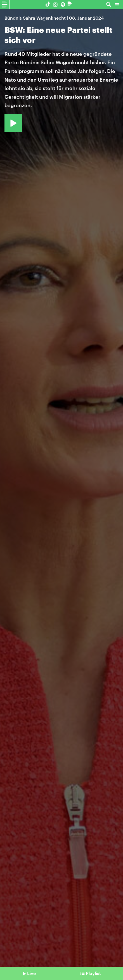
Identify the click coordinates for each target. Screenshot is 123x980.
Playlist (93, 973)
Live (31, 973)
